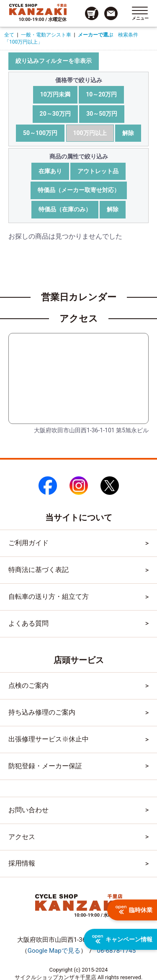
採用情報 (22, 863)
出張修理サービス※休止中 (49, 739)
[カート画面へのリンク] (92, 13)
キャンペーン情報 (122, 939)
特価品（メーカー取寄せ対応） (79, 190)
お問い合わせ (28, 810)
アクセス (22, 837)
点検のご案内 (28, 685)
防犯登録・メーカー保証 (45, 766)
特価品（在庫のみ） (65, 209)
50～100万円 (40, 133)
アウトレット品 (98, 171)
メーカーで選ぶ (95, 35)
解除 (128, 133)
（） (54, 951)
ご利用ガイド (28, 543)
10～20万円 (101, 94)
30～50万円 (102, 114)
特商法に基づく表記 (39, 570)
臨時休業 (134, 910)
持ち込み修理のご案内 (42, 712)
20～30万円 (55, 114)
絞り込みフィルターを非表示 (54, 61)
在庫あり (50, 171)
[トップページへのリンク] (38, 9)
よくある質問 (28, 623)
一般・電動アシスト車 (46, 35)
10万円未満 (55, 94)
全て (9, 35)
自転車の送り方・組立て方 (49, 597)
